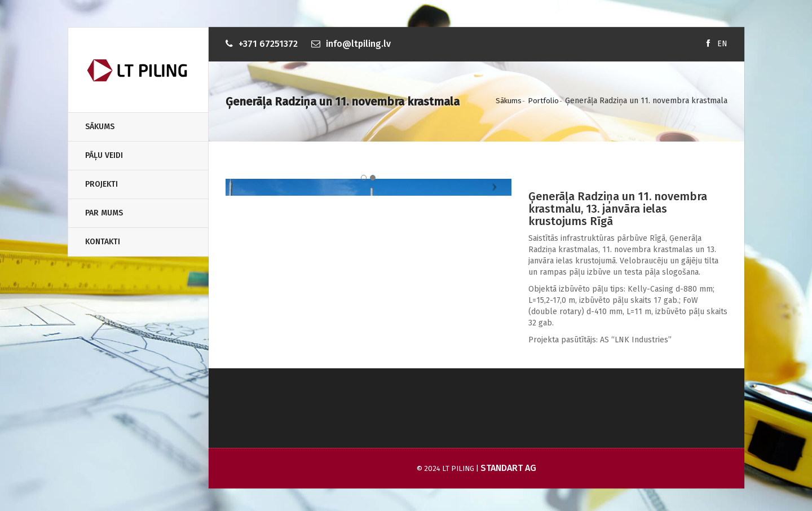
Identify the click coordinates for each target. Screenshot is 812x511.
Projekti (101, 184)
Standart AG (508, 468)
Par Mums (104, 213)
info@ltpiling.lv (358, 44)
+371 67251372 (268, 44)
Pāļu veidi (104, 155)
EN (722, 44)
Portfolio (543, 101)
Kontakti (103, 242)
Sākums (100, 127)
